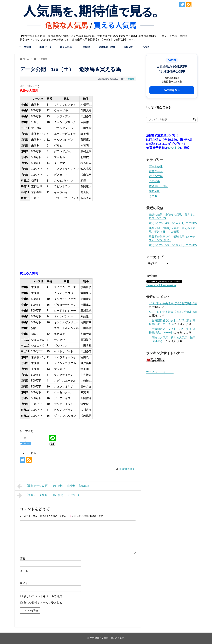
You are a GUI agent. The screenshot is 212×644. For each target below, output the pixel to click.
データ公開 (25, 47)
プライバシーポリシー (160, 372)
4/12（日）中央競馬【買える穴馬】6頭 (173, 303)
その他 (145, 47)
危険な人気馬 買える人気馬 (110, 638)
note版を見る (172, 90)
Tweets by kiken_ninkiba (161, 285)
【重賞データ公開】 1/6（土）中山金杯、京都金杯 (53, 486)
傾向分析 (129, 47)
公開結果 (85, 47)
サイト (24, 583)
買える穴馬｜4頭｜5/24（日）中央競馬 (173, 223)
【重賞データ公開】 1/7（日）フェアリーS (49, 495)
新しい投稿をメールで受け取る (43, 603)
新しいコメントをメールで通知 (43, 596)
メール (24, 571)
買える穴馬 (66, 47)
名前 (22, 558)
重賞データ (45, 47)
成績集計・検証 (107, 47)
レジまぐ (174, 148)
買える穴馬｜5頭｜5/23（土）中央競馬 (173, 245)
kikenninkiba (127, 469)
